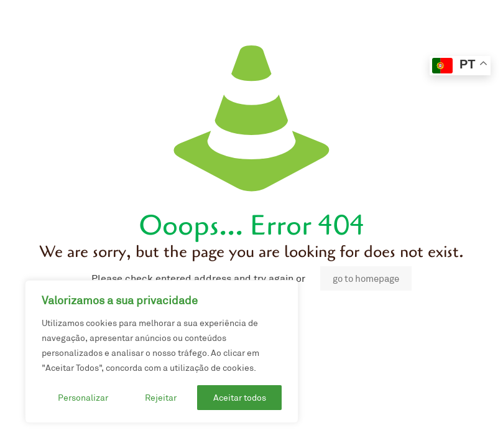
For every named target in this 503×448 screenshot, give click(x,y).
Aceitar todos (240, 398)
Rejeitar (161, 398)
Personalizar (83, 398)
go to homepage (366, 278)
